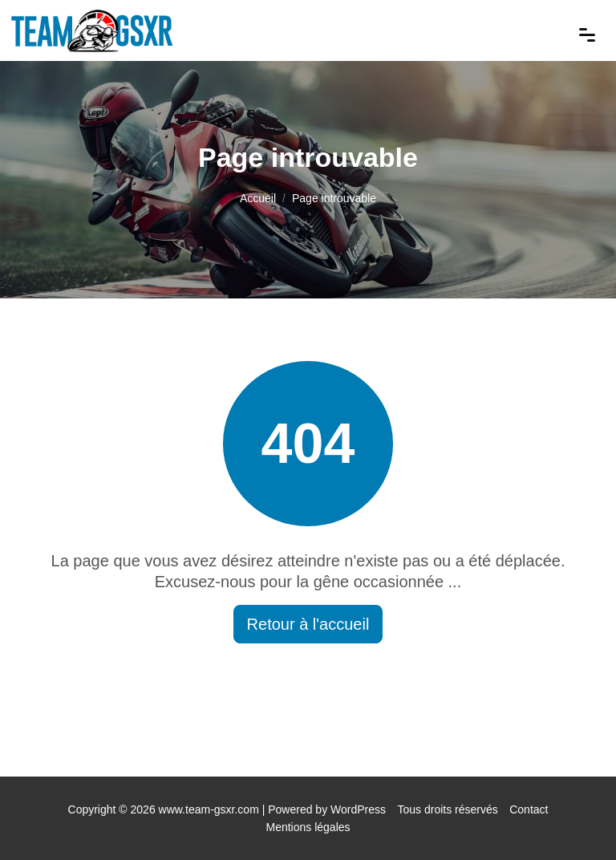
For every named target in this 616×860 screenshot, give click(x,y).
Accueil (258, 198)
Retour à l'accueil (308, 624)
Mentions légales (308, 827)
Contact (529, 809)
